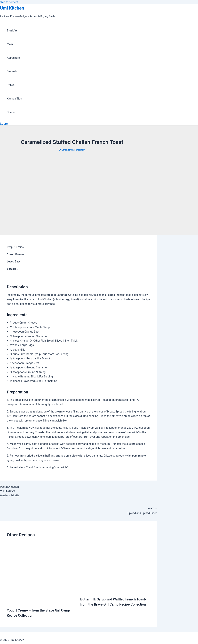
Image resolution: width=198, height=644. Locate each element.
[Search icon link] (5, 124)
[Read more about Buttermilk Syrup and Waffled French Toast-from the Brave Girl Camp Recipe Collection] (115, 591)
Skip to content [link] (9, 2)
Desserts (12, 71)
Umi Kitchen (12, 8)
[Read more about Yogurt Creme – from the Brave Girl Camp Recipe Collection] (41, 602)
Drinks (11, 85)
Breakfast (13, 31)
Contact (12, 112)
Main (10, 44)
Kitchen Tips (14, 99)
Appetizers (13, 58)
